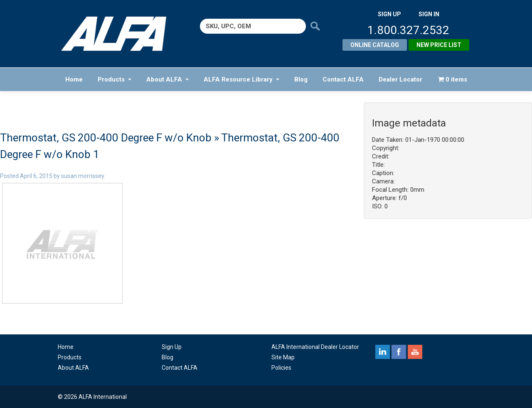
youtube (415, 352)
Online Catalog (375, 45)
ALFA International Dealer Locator (315, 347)
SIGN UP (389, 14)
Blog (301, 79)
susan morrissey (83, 176)
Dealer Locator (400, 79)
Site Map (283, 357)
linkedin (383, 352)
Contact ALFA (343, 79)
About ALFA (167, 79)
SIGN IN (429, 14)
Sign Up (172, 347)
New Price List (439, 45)
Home (74, 79)
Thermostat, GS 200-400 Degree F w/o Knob (106, 138)
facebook (399, 352)
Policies (281, 368)
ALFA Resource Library (241, 79)
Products (115, 79)
